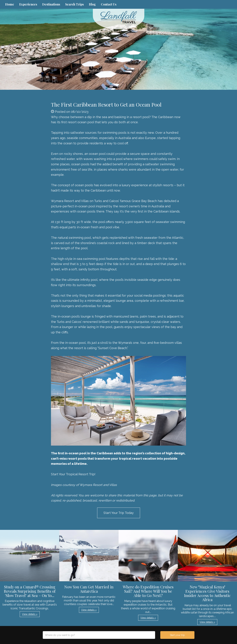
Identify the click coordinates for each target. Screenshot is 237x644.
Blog (92, 4)
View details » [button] (30, 614)
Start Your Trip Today (119, 513)
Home (10, 4)
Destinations (51, 4)
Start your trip (177, 635)
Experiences (28, 4)
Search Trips (74, 4)
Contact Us (109, 4)
